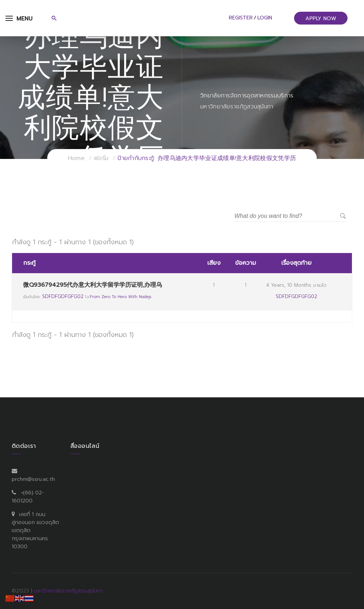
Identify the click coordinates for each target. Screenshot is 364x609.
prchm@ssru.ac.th (33, 479)
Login (265, 18)
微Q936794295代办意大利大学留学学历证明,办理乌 (92, 285)
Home (76, 158)
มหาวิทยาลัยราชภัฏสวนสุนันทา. (69, 591)
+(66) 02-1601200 (28, 497)
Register (241, 18)
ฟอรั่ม (101, 158)
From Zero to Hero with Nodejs (120, 297)
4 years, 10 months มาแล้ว (296, 285)
